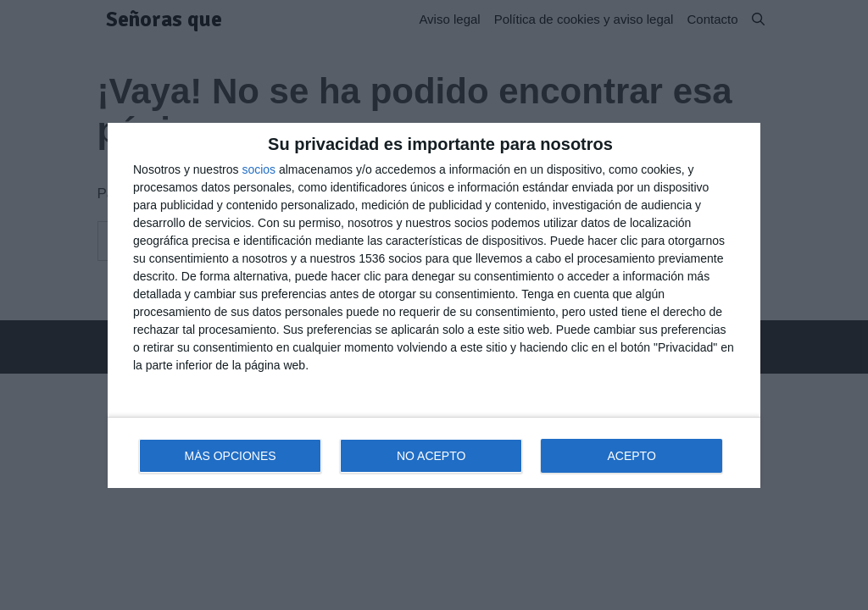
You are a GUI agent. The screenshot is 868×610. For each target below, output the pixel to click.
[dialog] (434, 305)
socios (259, 169)
